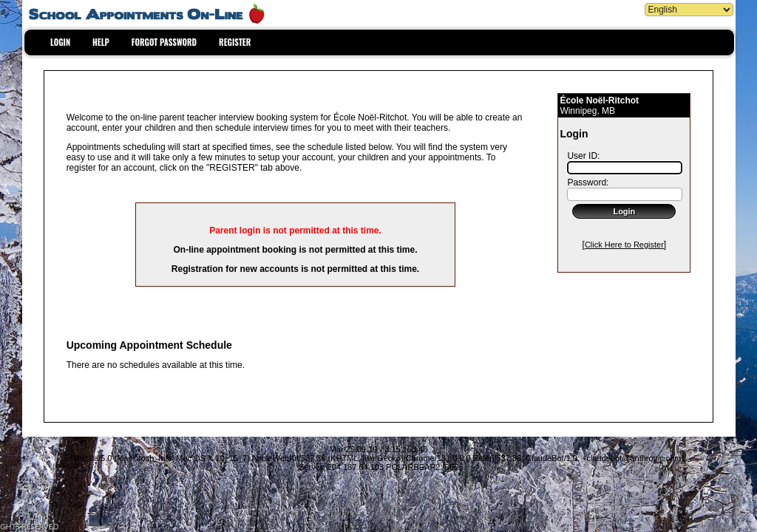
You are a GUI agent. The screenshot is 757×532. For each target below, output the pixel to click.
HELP (101, 42)
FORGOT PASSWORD (164, 42)
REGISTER (235, 42)
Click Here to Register (624, 245)
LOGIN (60, 42)
